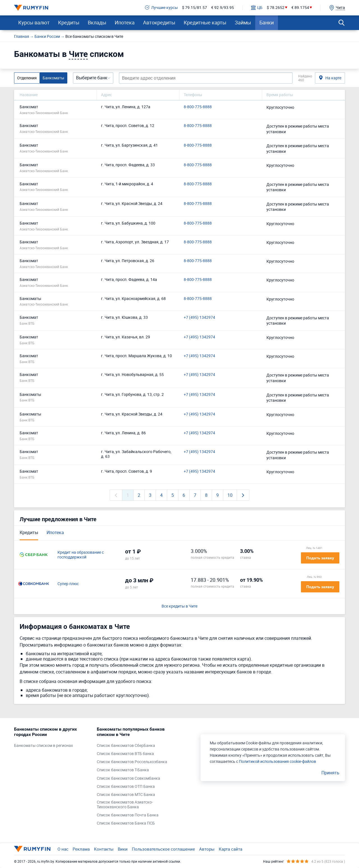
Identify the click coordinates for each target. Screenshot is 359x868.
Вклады (97, 22)
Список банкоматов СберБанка (126, 746)
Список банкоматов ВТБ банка (125, 754)
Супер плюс (68, 584)
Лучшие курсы (161, 8)
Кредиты (69, 22)
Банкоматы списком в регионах (43, 746)
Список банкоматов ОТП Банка (126, 787)
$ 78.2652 (276, 8)
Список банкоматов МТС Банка (126, 795)
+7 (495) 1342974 (199, 318)
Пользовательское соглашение (163, 849)
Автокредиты (159, 22)
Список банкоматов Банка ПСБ (126, 823)
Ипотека (125, 22)
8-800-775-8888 (198, 107)
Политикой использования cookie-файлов (278, 761)
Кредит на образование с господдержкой (81, 555)
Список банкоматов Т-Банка (123, 770)
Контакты (104, 849)
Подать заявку (320, 558)
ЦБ (257, 8)
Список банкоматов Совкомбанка (128, 778)
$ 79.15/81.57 (195, 8)
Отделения (27, 78)
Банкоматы (53, 78)
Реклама (81, 849)
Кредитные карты (205, 22)
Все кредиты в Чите (179, 606)
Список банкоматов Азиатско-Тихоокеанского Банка (125, 805)
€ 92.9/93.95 (223, 8)
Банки (267, 22)
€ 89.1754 (300, 8)
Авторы (207, 849)
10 (230, 495)
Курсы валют (34, 22)
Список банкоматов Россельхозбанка (132, 762)
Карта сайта (231, 849)
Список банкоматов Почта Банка (128, 815)
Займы (243, 22)
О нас (63, 849)
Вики (123, 849)
